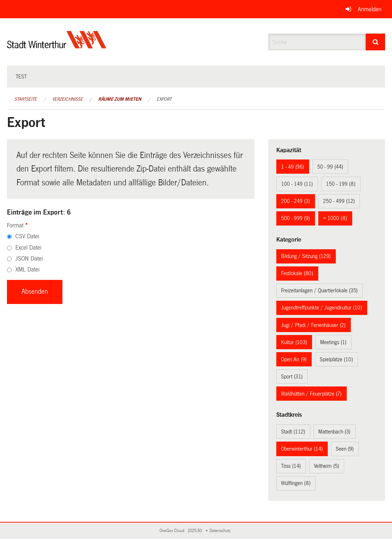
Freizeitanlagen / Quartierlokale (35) (319, 290)
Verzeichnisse (68, 99)
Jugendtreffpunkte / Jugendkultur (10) (322, 308)
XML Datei (27, 269)
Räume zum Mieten (120, 99)
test (21, 77)
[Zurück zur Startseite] (57, 46)
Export (164, 99)
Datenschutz (221, 531)
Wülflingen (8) (296, 483)
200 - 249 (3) (295, 201)
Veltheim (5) (326, 466)
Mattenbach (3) (334, 432)
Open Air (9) (294, 359)
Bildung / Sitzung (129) (306, 256)
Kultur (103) (294, 342)
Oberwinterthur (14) (302, 449)
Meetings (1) (333, 342)
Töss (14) (291, 466)
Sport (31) (292, 377)
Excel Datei (28, 248)
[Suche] (375, 42)
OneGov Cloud (173, 531)
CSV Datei (27, 236)
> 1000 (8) (335, 218)
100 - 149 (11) (297, 184)
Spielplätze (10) (336, 359)
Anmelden (370, 9)
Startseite (26, 99)
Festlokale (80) (297, 273)
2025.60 (195, 531)
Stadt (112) (293, 432)
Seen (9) (345, 449)
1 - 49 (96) (293, 167)
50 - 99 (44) (330, 167)
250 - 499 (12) (339, 201)
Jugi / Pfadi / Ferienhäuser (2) (313, 325)
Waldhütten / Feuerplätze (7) (311, 394)
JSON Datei (29, 259)
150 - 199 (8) (341, 184)
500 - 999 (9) (295, 218)
